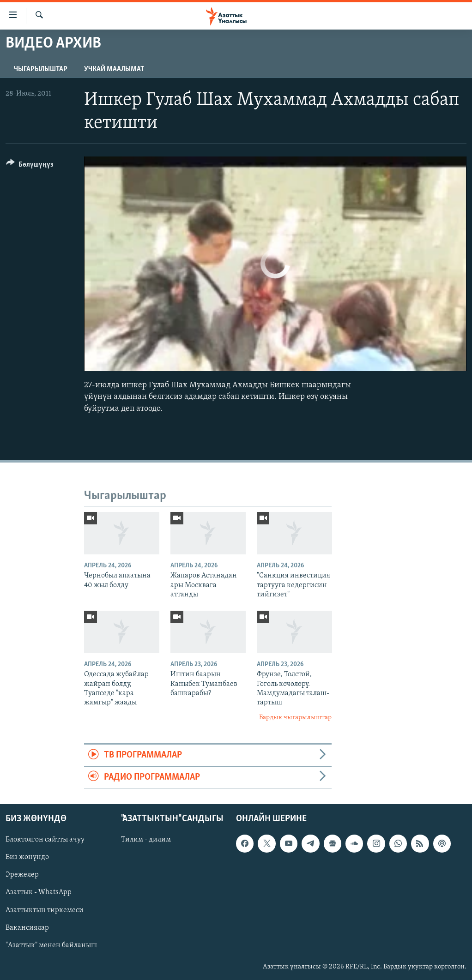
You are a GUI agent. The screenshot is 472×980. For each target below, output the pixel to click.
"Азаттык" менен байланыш (51, 945)
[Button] (30, 166)
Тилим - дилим (146, 840)
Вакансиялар (27, 928)
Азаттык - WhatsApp (39, 892)
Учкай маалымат (114, 69)
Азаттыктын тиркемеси (45, 910)
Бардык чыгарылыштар (295, 718)
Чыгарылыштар (41, 69)
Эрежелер (22, 875)
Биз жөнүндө (27, 857)
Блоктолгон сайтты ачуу (45, 840)
